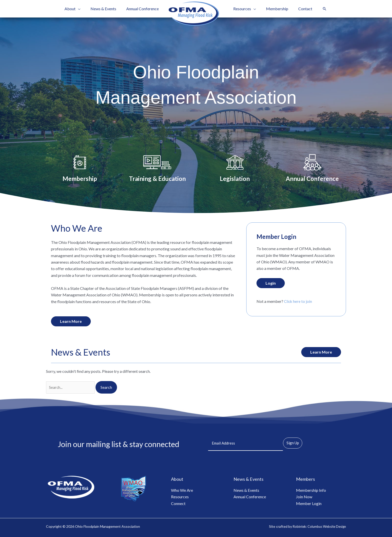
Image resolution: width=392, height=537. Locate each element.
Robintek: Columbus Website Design (317, 525)
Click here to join (298, 301)
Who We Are (182, 489)
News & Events (246, 489)
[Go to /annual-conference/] (312, 169)
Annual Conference (250, 496)
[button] (83, 9)
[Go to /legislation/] (235, 169)
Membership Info (311, 489)
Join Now (304, 496)
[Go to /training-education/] (157, 169)
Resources (180, 496)
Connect (178, 502)
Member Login (309, 502)
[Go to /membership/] (80, 169)
